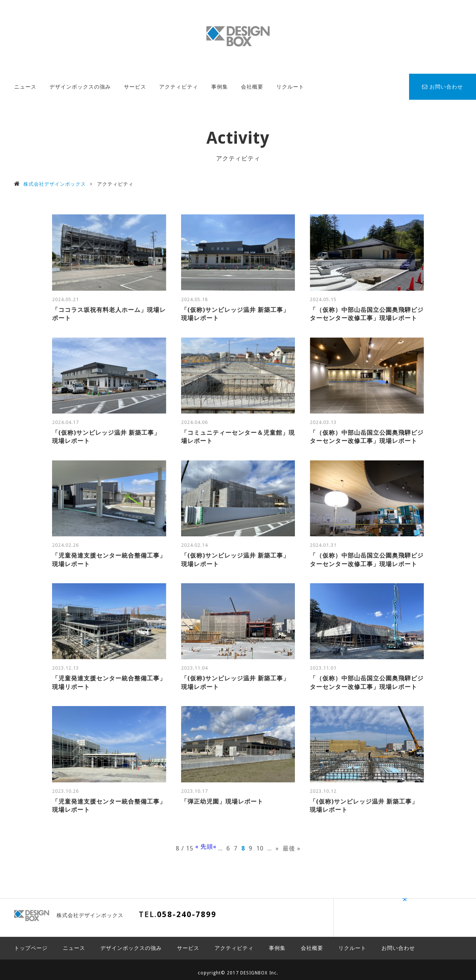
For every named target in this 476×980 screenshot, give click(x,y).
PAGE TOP (437, 918)
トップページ (31, 942)
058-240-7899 (187, 914)
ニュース (25, 87)
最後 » (292, 848)
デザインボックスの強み (80, 87)
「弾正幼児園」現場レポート (222, 802)
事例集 (220, 87)
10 (260, 848)
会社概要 (252, 87)
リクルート (290, 87)
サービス (135, 87)
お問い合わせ (443, 87)
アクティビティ (179, 87)
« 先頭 (204, 847)
